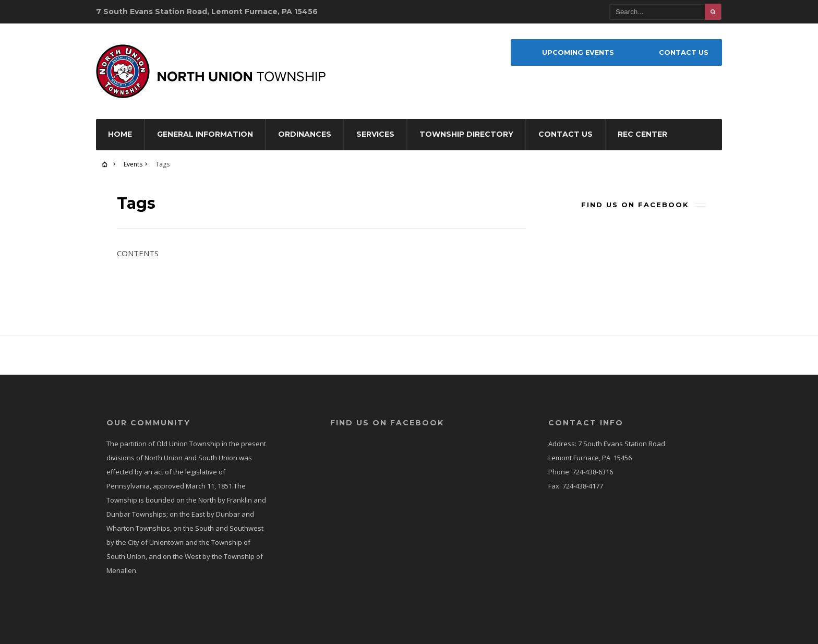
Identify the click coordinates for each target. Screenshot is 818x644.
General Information (205, 134)
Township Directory (466, 134)
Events (133, 164)
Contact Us (566, 134)
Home (120, 134)
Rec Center (642, 134)
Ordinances (305, 134)
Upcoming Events (578, 52)
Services (375, 134)
